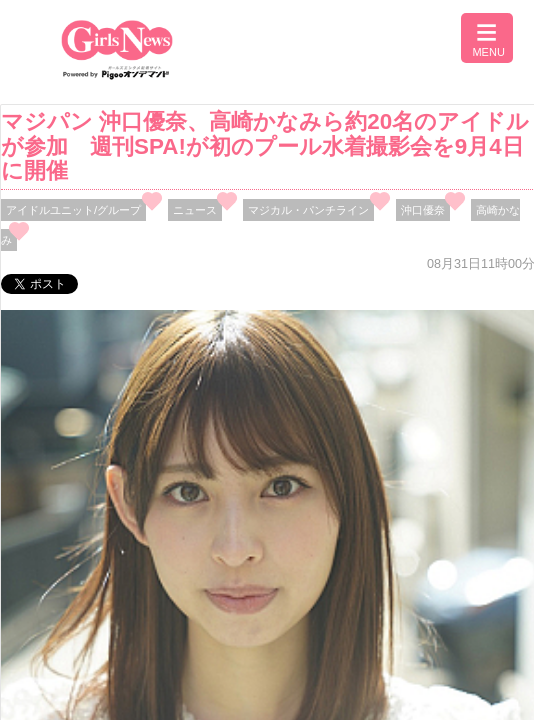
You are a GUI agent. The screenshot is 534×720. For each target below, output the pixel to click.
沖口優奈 (423, 210)
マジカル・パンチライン (308, 210)
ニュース (195, 210)
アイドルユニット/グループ (73, 210)
